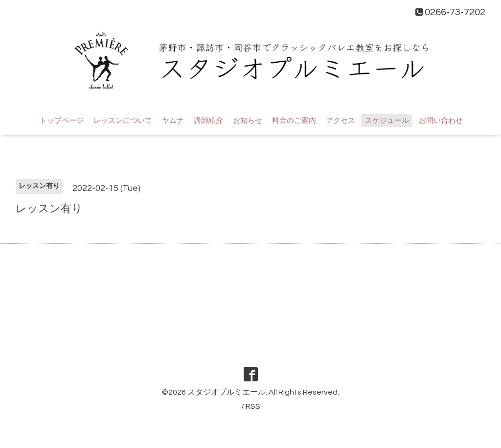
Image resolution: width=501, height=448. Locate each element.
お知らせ (248, 121)
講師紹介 (208, 121)
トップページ (62, 121)
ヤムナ (173, 121)
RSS (253, 406)
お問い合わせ (441, 121)
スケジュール (387, 121)
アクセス (341, 121)
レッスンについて (123, 121)
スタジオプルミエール (227, 392)
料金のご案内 (294, 121)
